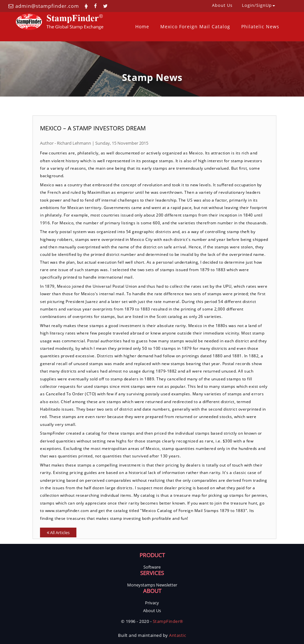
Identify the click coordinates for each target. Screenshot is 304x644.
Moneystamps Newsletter (152, 585)
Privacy (152, 603)
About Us (152, 611)
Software (152, 567)
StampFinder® (168, 621)
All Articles (58, 532)
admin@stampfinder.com (47, 6)
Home (142, 26)
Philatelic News (260, 26)
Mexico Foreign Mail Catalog (195, 26)
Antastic (178, 635)
